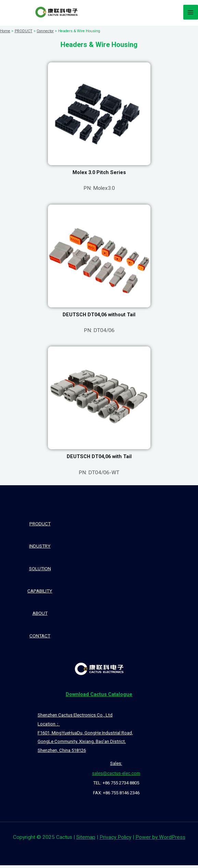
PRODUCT (40, 526)
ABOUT (40, 616)
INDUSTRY (40, 549)
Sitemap (86, 840)
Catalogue (99, 697)
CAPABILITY (40, 594)
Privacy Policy (115, 840)
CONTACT (40, 638)
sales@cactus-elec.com (116, 776)
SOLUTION (40, 571)
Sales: (116, 766)
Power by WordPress (160, 840)
